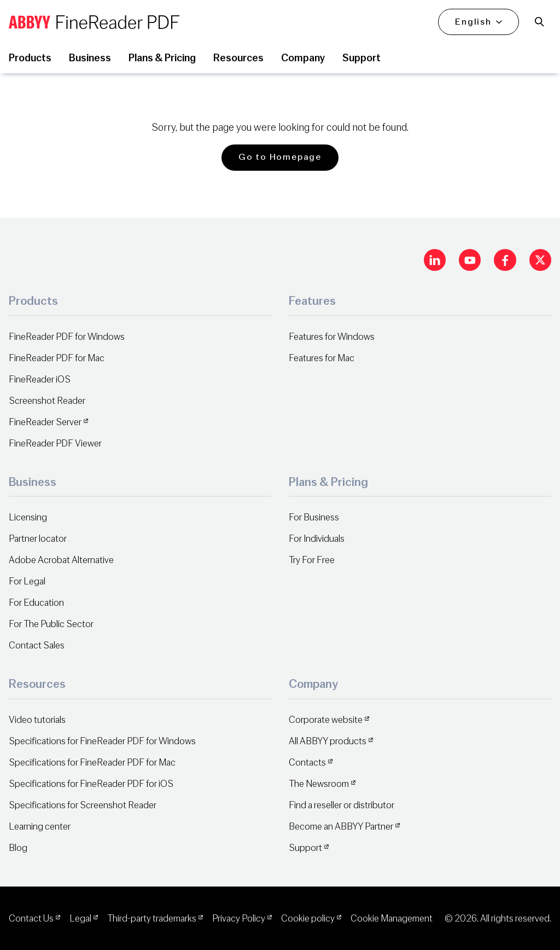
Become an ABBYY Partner (341, 827)
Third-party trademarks (152, 919)
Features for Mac (322, 358)
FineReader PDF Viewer (55, 444)
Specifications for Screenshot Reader (83, 805)
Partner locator (38, 539)
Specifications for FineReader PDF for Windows (102, 741)
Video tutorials (37, 720)
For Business (314, 517)
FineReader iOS (40, 380)
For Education (36, 603)
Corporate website (326, 720)
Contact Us (31, 919)
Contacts (307, 763)
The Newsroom (319, 784)
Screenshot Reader (47, 401)
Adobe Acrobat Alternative (61, 560)
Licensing (28, 517)
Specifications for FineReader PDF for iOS (91, 784)
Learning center (40, 827)
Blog (18, 848)
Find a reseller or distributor (342, 805)
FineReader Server (45, 422)
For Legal (27, 581)
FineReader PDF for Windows (67, 337)
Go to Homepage (280, 157)
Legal (80, 919)
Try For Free (312, 560)
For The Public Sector (51, 624)
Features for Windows (332, 337)
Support (305, 848)
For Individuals (317, 539)
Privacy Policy (239, 919)
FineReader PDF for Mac (57, 358)
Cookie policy (308, 919)
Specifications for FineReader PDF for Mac (92, 763)
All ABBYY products (328, 741)
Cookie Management (392, 919)
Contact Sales (37, 645)
